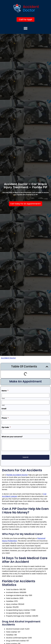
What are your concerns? (12, 437)
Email (4, 409)
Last (3, 405)
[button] (26, 28)
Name (5, 391)
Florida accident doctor (17, 475)
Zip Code (6, 427)
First (3, 398)
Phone (5, 418)
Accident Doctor (8, 358)
